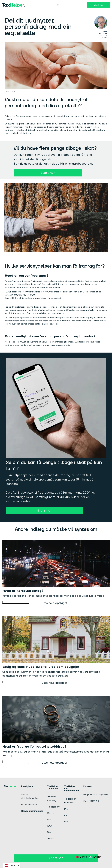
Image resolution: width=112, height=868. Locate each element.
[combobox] (12, 865)
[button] (58, 5)
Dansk (10, 866)
